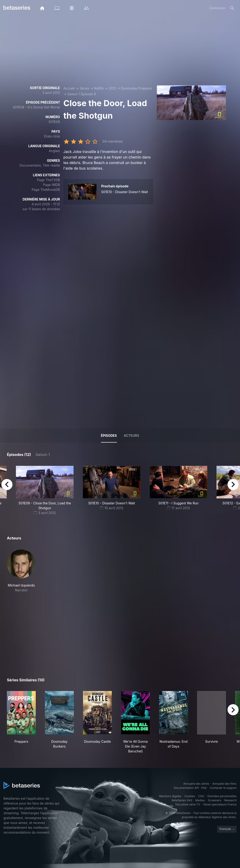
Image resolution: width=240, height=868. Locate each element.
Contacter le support (223, 788)
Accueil (69, 88)
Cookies (190, 796)
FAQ (204, 788)
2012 (113, 88)
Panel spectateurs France (220, 804)
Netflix (99, 88)
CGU (201, 796)
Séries (84, 88)
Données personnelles (222, 796)
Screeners (215, 800)
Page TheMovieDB (46, 190)
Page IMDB (52, 185)
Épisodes (109, 435)
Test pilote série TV (188, 804)
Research (230, 800)
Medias (200, 800)
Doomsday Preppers (137, 88)
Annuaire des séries (196, 784)
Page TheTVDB (48, 180)
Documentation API (186, 788)
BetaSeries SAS (182, 800)
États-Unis (52, 136)
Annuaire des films (224, 784)
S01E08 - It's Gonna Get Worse (36, 107)
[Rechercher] (232, 8)
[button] (21, 571)
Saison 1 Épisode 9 (81, 94)
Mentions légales (170, 796)
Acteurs (132, 435)
